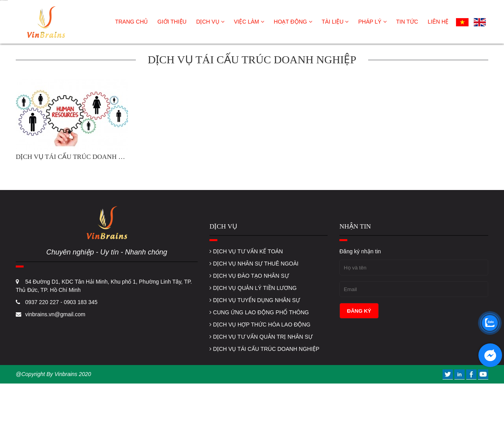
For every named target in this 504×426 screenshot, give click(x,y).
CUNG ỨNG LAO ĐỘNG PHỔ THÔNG (259, 312)
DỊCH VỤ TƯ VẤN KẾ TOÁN (246, 251)
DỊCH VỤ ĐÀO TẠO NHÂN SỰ (249, 276)
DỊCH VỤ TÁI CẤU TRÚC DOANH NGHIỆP (264, 349)
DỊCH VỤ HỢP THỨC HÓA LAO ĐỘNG (260, 325)
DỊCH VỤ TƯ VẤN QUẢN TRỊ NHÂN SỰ (261, 337)
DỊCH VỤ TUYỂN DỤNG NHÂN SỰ (255, 300)
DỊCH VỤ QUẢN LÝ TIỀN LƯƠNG (253, 288)
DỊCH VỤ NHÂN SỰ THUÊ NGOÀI (254, 264)
